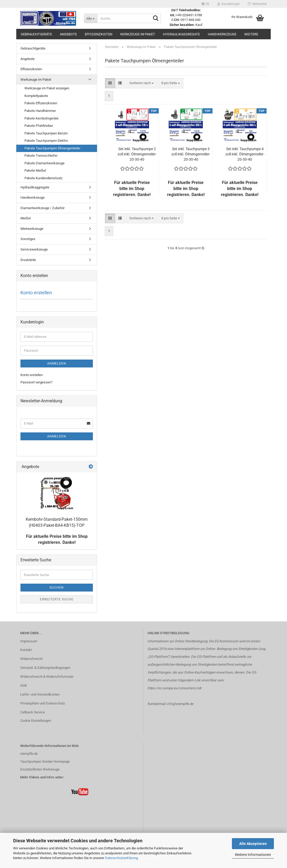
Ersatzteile (28, 260)
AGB (23, 685)
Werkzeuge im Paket (138, 34)
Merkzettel (257, 4)
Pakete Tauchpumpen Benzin (46, 133)
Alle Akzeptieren (253, 844)
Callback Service (33, 712)
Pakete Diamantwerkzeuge (44, 163)
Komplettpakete (36, 96)
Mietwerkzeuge (32, 229)
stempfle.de (29, 754)
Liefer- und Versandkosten (40, 694)
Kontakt (26, 650)
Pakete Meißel (35, 170)
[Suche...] (91, 18)
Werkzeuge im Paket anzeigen (47, 88)
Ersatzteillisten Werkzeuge (40, 769)
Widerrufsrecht (31, 659)
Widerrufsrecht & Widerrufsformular (47, 677)
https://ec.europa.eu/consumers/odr (174, 688)
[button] (205, 4)
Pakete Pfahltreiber (39, 126)
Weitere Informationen (253, 855)
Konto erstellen (36, 293)
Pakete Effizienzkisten (41, 103)
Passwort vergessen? (36, 382)
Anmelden (57, 364)
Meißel (26, 218)
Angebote (68, 34)
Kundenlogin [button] (228, 4)
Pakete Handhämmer (40, 111)
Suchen (57, 588)
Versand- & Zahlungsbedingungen (45, 668)
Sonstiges (28, 239)
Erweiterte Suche (57, 599)
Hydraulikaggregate (181, 34)
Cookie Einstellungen (36, 721)
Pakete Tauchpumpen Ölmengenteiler (52, 148)
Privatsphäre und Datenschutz (42, 703)
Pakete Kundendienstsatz (43, 178)
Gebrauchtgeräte (36, 34)
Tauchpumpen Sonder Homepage (45, 761)
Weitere (251, 34)
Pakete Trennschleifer (41, 156)
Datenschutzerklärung (121, 858)
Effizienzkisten (99, 34)
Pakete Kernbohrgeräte (41, 118)
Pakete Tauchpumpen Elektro (46, 141)
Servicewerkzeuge (34, 249)
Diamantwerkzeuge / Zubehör (42, 208)
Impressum (29, 641)
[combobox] (142, 83)
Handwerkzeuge (222, 34)
